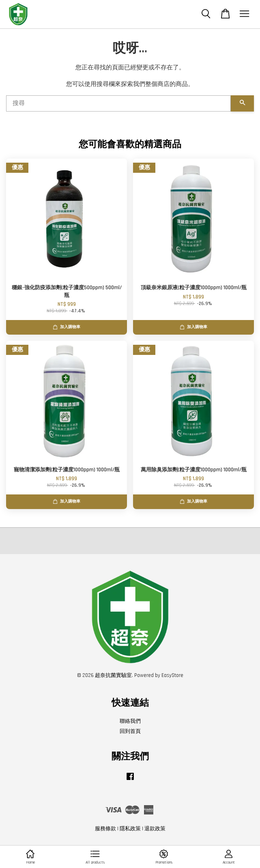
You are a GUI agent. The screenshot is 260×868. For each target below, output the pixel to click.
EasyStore (172, 675)
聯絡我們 (130, 721)
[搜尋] (118, 103)
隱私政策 (130, 829)
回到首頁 (130, 731)
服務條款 (105, 829)
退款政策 (155, 829)
